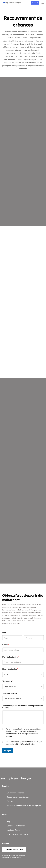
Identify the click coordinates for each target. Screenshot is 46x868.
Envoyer (7, 750)
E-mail (6, 645)
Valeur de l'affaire (10, 693)
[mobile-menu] (43, 3)
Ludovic (13, 857)
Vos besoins (8, 681)
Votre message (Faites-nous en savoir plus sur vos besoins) (23, 707)
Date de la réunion (11, 657)
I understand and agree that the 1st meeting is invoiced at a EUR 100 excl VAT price (24, 743)
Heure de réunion (10, 669)
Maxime (19, 857)
